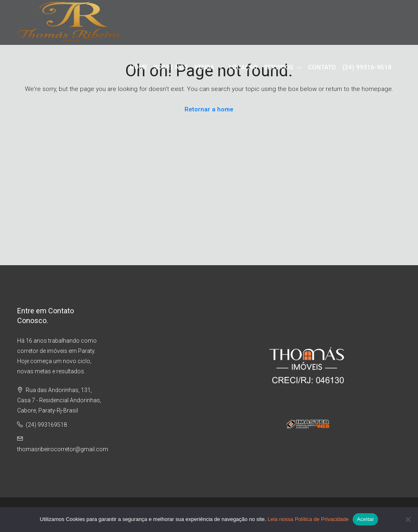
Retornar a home (209, 109)
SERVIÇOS (279, 67)
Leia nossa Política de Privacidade (308, 519)
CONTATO (322, 67)
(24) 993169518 (46, 425)
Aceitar (365, 519)
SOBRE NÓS (171, 67)
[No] (408, 519)
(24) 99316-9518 (367, 67)
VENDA (204, 67)
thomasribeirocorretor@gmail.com (63, 449)
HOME (139, 67)
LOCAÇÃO (243, 67)
